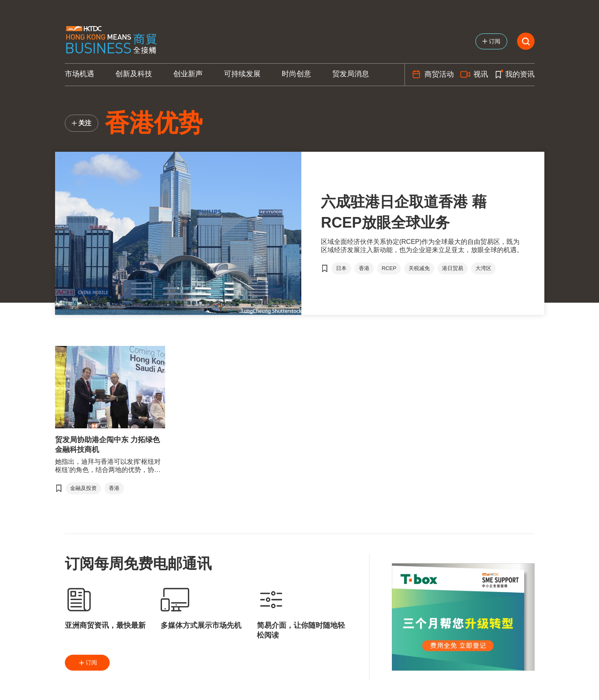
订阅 (87, 663)
